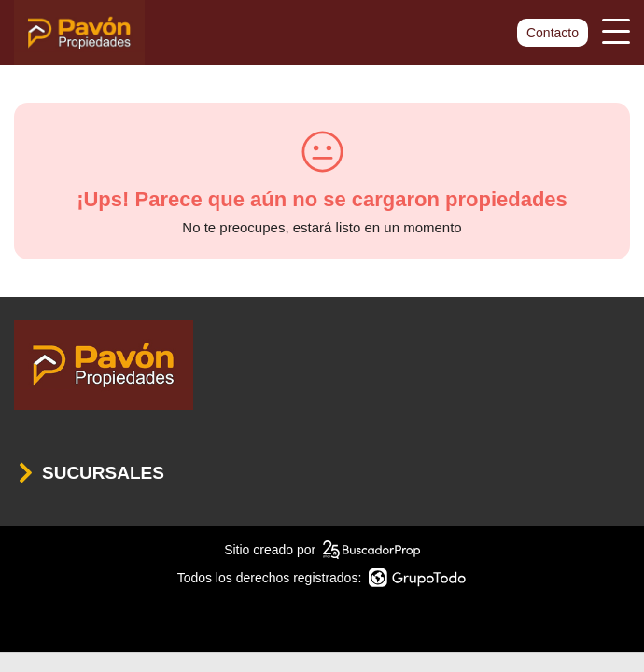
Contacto (553, 33)
